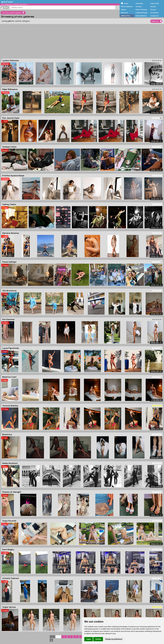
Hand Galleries (141, 16)
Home (126, 3)
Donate (153, 6)
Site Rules (139, 3)
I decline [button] (98, 639)
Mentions (124, 13)
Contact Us (155, 16)
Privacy (153, 10)
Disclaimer (154, 13)
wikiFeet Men (125, 16)
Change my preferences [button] (114, 639)
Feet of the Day (141, 10)
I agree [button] (89, 639)
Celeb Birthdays (142, 13)
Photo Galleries (127, 6)
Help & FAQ (155, 3)
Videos (123, 10)
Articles (139, 6)
